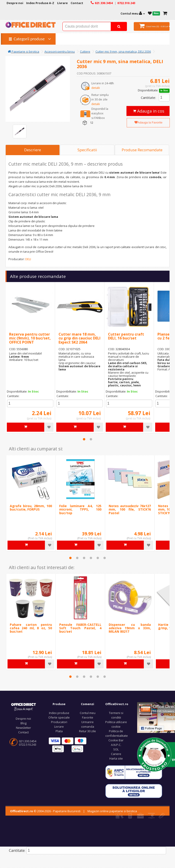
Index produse (59, 713)
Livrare (59, 727)
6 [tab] (105, 558)
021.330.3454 (28, 741)
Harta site (116, 758)
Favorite (88, 717)
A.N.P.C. (116, 745)
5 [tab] (98, 558)
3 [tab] (84, 558)
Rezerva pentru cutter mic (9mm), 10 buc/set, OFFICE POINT (30, 338)
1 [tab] (84, 439)
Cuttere (85, 51)
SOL (116, 749)
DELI (28, 259)
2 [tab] (91, 439)
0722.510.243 (28, 745)
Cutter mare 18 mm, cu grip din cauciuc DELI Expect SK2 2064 (80, 338)
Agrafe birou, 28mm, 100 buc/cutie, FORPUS (31, 508)
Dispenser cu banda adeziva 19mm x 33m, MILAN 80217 (130, 628)
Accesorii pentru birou (60, 51)
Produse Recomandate (142, 150)
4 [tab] (91, 558)
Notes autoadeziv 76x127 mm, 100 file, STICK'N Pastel (130, 509)
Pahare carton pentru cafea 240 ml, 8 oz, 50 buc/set (31, 628)
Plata (59, 731)
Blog (23, 723)
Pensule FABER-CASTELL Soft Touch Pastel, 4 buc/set (80, 628)
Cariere (116, 754)
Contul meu (88, 713)
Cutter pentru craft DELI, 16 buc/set (126, 336)
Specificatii (87, 150)
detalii (96, 88)
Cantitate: (148, 98)
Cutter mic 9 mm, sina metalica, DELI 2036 (123, 51)
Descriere (33, 150)
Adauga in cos (149, 111)
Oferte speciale (59, 717)
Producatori (59, 722)
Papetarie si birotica (23, 51)
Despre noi (23, 719)
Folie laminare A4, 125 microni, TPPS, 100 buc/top (80, 509)
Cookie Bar (116, 740)
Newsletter (23, 728)
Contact (23, 732)
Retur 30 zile (87, 731)
